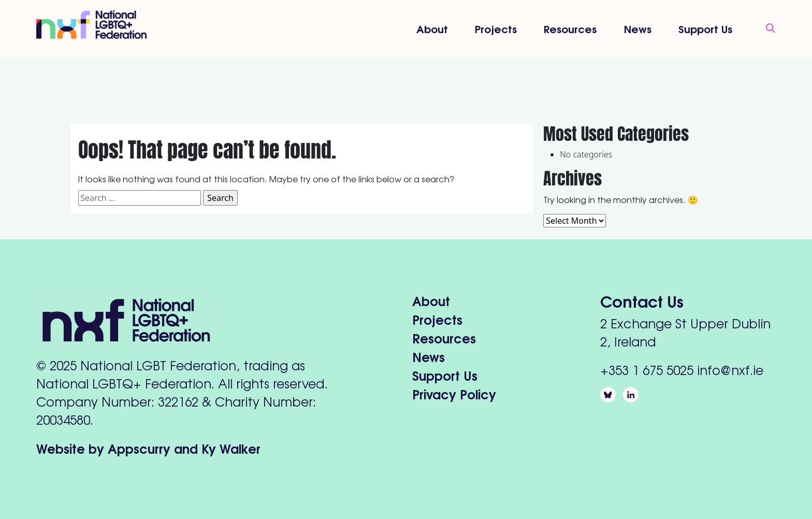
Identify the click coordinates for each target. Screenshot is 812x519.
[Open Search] (765, 28)
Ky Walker (231, 448)
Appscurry (139, 448)
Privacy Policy (454, 393)
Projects (496, 28)
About (432, 28)
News (638, 28)
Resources (570, 28)
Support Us (705, 28)
